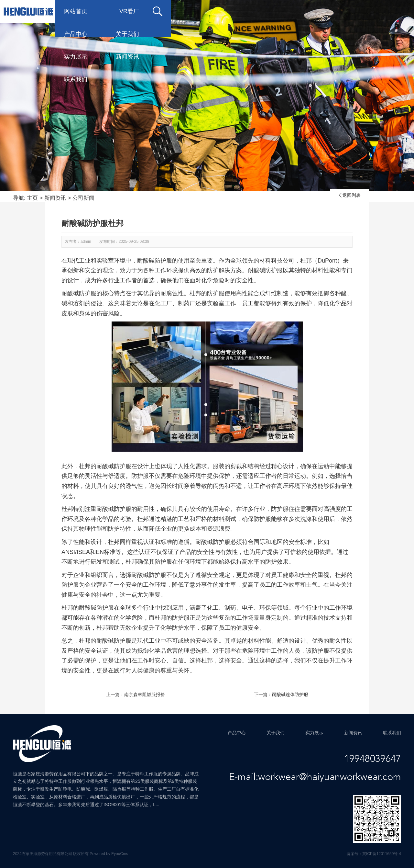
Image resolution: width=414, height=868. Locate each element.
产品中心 (179, 11)
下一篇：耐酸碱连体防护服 (281, 694)
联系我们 (76, 34)
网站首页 (76, 11)
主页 (32, 198)
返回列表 (349, 195)
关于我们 (231, 11)
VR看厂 (129, 11)
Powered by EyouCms (108, 854)
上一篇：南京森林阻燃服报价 (136, 694)
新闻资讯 (334, 11)
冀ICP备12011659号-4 (382, 854)
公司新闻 (83, 198)
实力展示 (283, 11)
